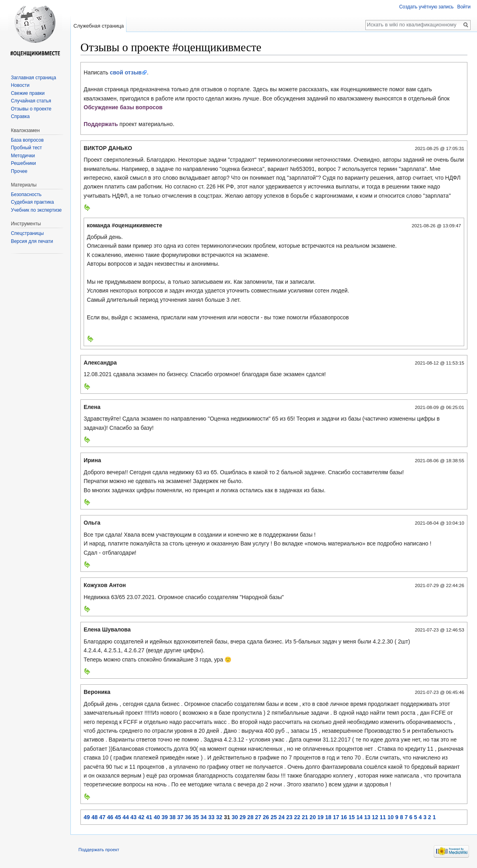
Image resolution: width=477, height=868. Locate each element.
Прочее (19, 171)
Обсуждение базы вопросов (123, 107)
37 (180, 817)
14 (359, 817)
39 (165, 817)
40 (157, 817)
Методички (23, 156)
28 (251, 817)
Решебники (23, 163)
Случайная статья (31, 101)
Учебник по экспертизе (36, 210)
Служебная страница (98, 26)
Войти (464, 7)
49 (87, 817)
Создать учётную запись (426, 7)
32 (219, 817)
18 (329, 817)
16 (344, 817)
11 (383, 817)
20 (313, 817)
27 (258, 817)
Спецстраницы (27, 233)
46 (110, 817)
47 (102, 817)
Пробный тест (26, 148)
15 (352, 817)
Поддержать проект (99, 850)
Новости (20, 85)
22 (297, 817)
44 (126, 817)
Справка (20, 116)
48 (94, 817)
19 (321, 817)
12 (375, 817)
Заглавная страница (33, 78)
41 (149, 817)
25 (274, 817)
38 (172, 817)
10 (391, 817)
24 (282, 817)
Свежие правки (28, 93)
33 (212, 817)
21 (305, 817)
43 (134, 817)
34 (204, 817)
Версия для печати (32, 241)
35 (196, 817)
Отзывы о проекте (31, 109)
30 (235, 817)
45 (118, 817)
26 (266, 817)
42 (141, 817)
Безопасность (26, 194)
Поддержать (102, 124)
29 (243, 817)
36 (188, 817)
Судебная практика (32, 202)
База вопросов (27, 140)
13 (367, 817)
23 (289, 817)
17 (336, 817)
